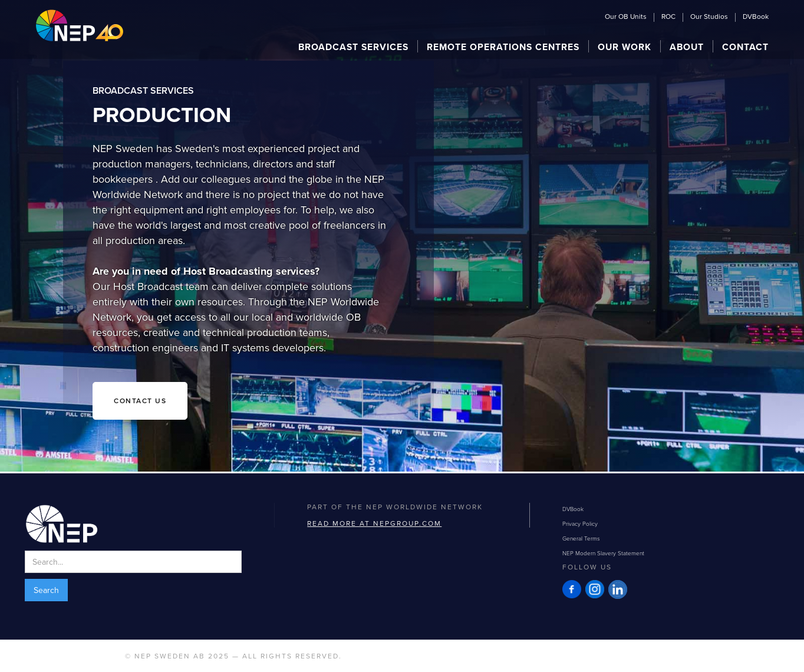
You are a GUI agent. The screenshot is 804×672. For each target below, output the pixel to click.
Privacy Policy (580, 523)
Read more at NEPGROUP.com (374, 523)
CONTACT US (140, 401)
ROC (668, 17)
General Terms (581, 538)
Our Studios (709, 17)
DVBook (756, 17)
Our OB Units (626, 17)
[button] (354, 46)
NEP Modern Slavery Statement (603, 553)
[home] (80, 25)
